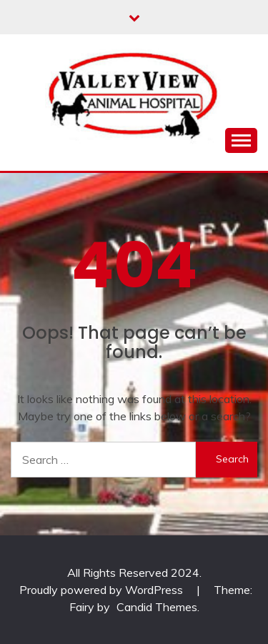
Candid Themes (157, 607)
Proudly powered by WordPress (103, 590)
